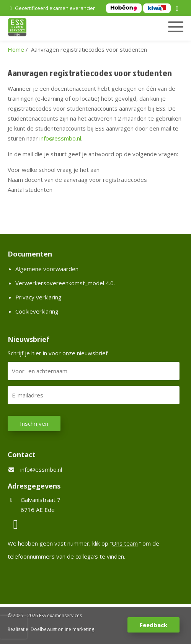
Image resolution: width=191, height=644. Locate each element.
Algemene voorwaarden (47, 269)
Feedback (153, 625)
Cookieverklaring (37, 311)
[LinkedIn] (178, 9)
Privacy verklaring (38, 297)
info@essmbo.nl (41, 469)
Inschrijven (34, 423)
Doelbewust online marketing (62, 629)
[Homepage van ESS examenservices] (68, 28)
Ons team (125, 543)
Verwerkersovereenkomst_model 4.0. (65, 283)
